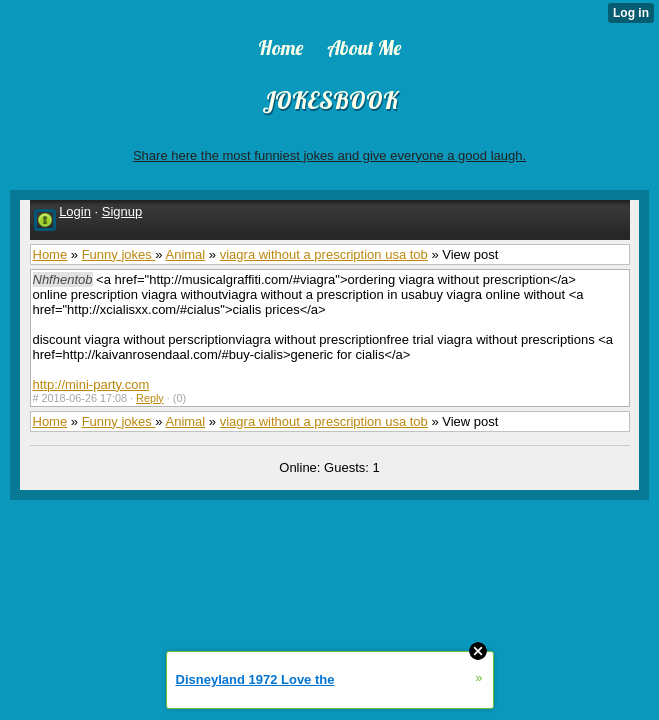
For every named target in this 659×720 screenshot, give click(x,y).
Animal (185, 254)
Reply (150, 398)
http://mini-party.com (91, 384)
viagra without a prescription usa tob (324, 254)
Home (50, 254)
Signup (122, 211)
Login (75, 211)
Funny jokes (119, 254)
